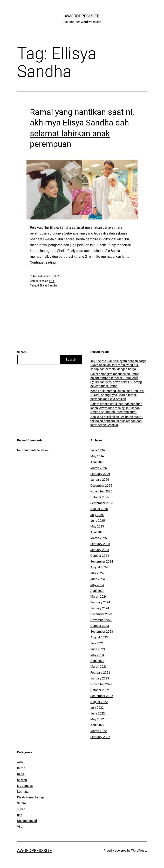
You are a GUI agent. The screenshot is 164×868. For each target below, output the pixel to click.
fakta (21, 774)
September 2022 (102, 696)
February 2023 (100, 673)
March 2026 (99, 468)
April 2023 (97, 661)
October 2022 (100, 690)
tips (20, 815)
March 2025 (99, 538)
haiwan (22, 780)
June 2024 (98, 579)
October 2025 (100, 497)
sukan (21, 809)
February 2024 (100, 602)
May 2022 (97, 719)
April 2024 (97, 591)
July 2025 (97, 515)
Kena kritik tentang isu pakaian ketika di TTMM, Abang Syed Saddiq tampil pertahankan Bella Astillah (117, 395)
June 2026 (98, 450)
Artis (52, 281)
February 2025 (100, 544)
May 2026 (97, 456)
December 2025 (101, 486)
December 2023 (101, 614)
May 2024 (97, 585)
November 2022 (101, 684)
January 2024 (100, 608)
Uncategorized (27, 821)
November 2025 (101, 491)
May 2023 (97, 655)
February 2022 (100, 737)
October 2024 (100, 556)
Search (22, 352)
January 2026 (100, 480)
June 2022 (98, 713)
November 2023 (101, 620)
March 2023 (99, 667)
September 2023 (102, 632)
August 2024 (99, 567)
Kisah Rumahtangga (31, 797)
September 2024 (102, 561)
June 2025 (98, 521)
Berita (21, 768)
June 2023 (98, 649)
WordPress (139, 850)
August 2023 (99, 637)
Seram (22, 803)
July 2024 (97, 573)
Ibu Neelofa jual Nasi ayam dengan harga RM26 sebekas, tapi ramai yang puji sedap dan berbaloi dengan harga (118, 365)
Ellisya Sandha (48, 286)
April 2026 (97, 462)
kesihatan (24, 792)
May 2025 (97, 526)
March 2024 (99, 596)
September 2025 (102, 503)
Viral (20, 827)
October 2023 (100, 626)
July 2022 (97, 708)
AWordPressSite (82, 16)
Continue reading (43, 262)
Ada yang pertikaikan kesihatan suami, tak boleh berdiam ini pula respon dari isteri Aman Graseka (117, 421)
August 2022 (99, 702)
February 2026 (100, 474)
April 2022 (97, 725)
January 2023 (100, 678)
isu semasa (25, 786)
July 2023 (97, 643)
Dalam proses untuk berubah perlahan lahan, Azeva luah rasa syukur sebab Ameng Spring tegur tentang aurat (116, 408)
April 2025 (97, 532)
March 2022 (99, 731)
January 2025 (100, 550)
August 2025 (99, 509)
